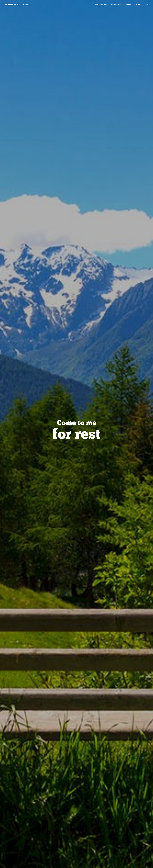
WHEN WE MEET (116, 5)
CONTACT (148, 5)
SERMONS (129, 5)
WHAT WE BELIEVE (101, 5)
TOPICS (139, 5)
